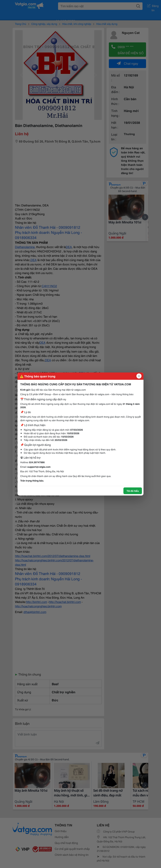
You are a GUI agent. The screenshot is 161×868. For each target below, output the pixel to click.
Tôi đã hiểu (133, 491)
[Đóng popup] (139, 376)
